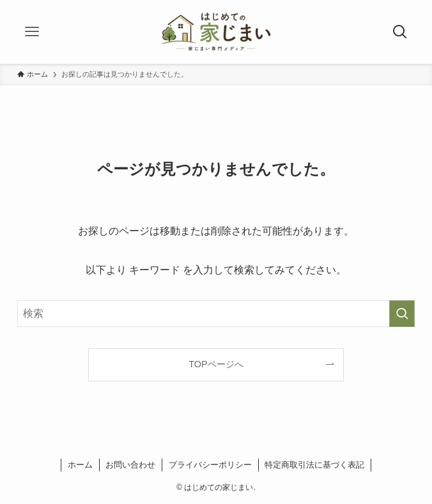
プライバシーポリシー (210, 465)
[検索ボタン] (400, 32)
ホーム (80, 465)
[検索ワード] (216, 314)
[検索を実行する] (402, 314)
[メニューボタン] (32, 32)
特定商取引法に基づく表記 (314, 465)
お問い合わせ (130, 465)
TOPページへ (216, 364)
